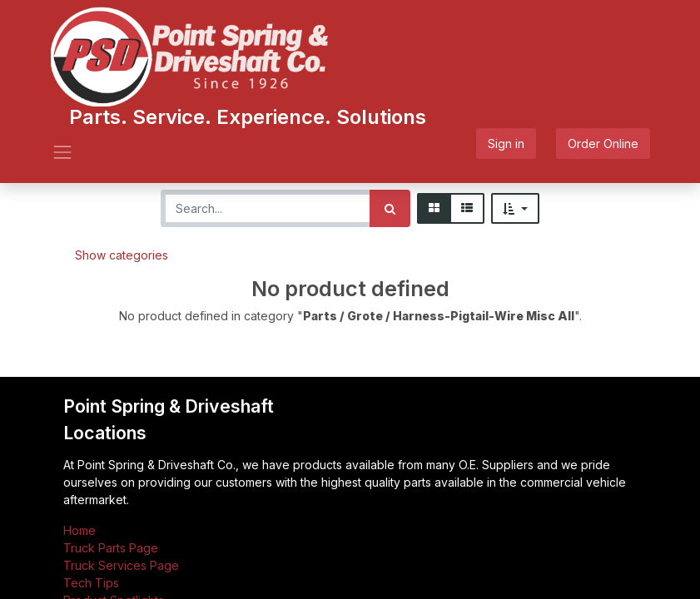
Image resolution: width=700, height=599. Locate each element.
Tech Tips (91, 583)
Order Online (603, 144)
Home (79, 530)
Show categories (122, 255)
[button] (515, 208)
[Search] (390, 208)
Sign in (506, 144)
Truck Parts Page (111, 548)
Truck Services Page (121, 565)
